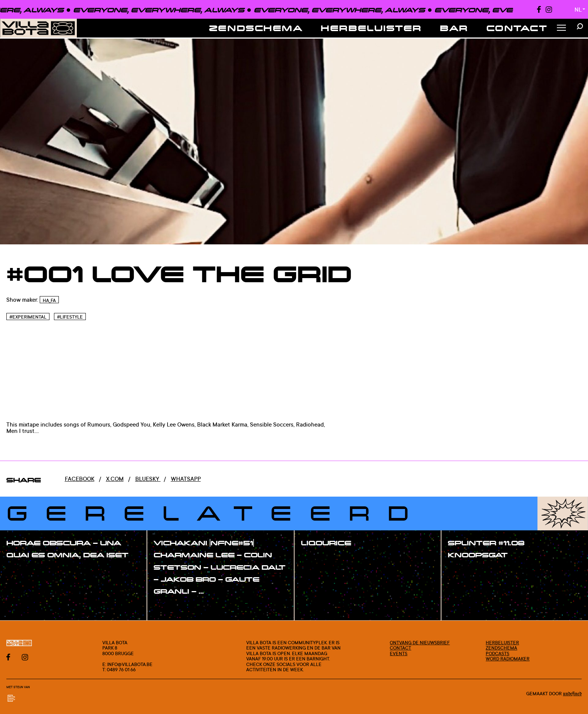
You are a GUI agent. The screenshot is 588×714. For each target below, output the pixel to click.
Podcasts (497, 653)
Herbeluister (371, 28)
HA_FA (49, 300)
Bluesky (148, 479)
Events (399, 653)
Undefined (572, 694)
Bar (454, 28)
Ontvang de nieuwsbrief (420, 642)
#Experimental (28, 317)
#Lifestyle (70, 317)
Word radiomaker (508, 659)
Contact (517, 28)
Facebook (80, 479)
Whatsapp (186, 479)
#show (24, 571)
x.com (115, 479)
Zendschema (256, 28)
